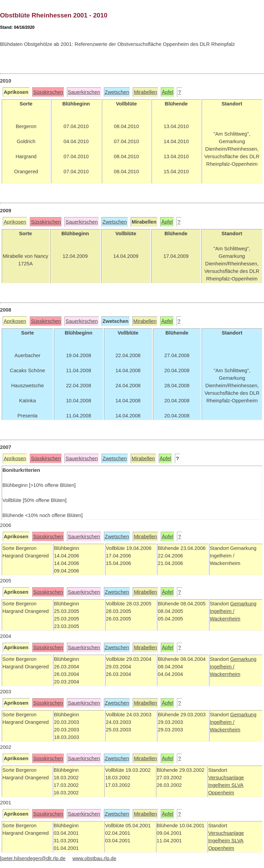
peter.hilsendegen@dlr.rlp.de (33, 858)
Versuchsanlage (226, 778)
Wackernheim (225, 619)
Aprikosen (15, 222)
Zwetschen (117, 92)
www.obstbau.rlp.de (94, 858)
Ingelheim (220, 785)
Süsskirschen (48, 92)
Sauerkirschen (84, 92)
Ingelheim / (222, 611)
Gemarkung (243, 604)
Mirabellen (145, 92)
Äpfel (167, 92)
